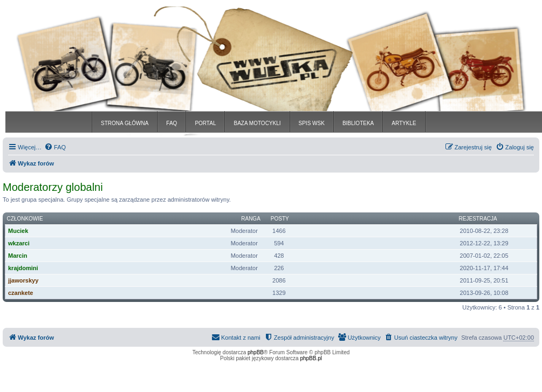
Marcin (18, 256)
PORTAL (205, 123)
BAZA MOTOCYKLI (257, 123)
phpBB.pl (311, 358)
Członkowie (25, 219)
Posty (280, 219)
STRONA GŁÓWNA (125, 123)
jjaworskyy (23, 280)
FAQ (171, 123)
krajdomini (23, 268)
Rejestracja (478, 219)
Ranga (251, 219)
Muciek (18, 231)
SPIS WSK (312, 123)
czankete (20, 293)
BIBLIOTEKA (358, 123)
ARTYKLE (404, 123)
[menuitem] (55, 147)
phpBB (256, 352)
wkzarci (19, 243)
